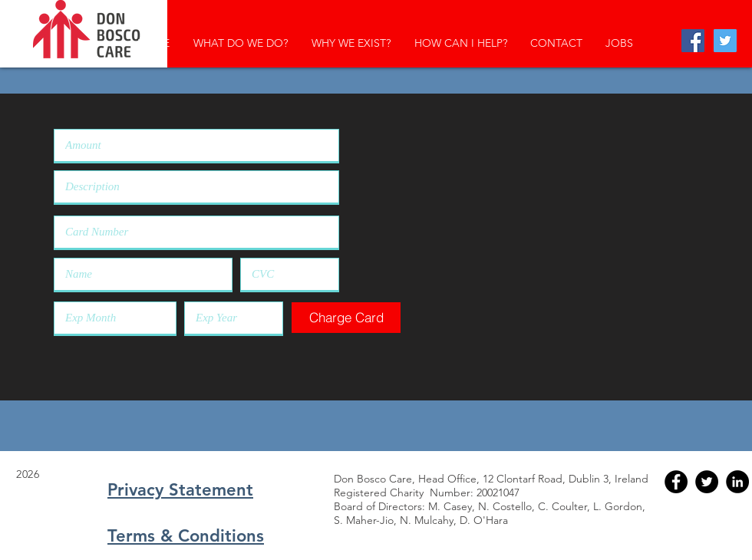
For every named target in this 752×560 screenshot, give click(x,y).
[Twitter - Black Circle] (707, 482)
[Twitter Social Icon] (725, 41)
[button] (346, 318)
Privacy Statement (180, 490)
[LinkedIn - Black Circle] (737, 482)
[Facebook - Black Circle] (676, 482)
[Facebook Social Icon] (693, 41)
